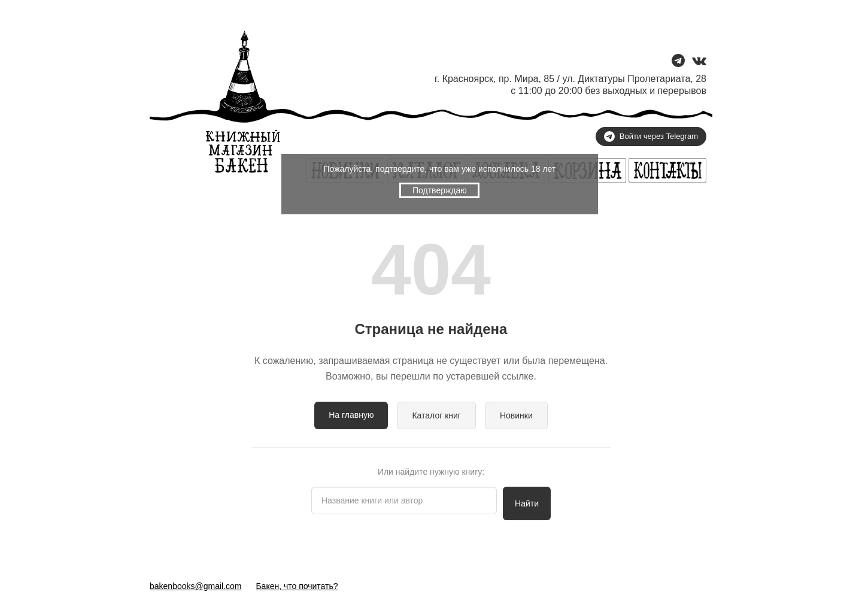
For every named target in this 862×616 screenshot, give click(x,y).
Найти (527, 503)
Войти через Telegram (651, 136)
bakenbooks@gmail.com (196, 586)
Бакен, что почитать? (297, 586)
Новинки (516, 415)
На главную (351, 415)
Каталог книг (436, 415)
